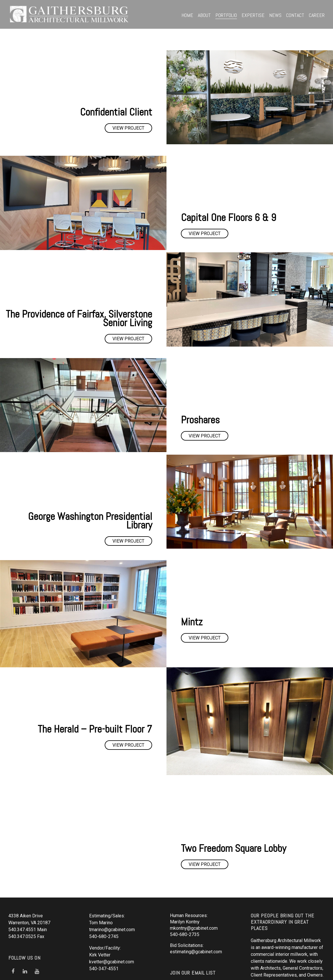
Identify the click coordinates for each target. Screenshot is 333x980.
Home (187, 15)
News (275, 15)
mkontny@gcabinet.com (194, 874)
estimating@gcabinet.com (196, 898)
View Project (128, 128)
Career (317, 15)
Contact (295, 15)
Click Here (183, 931)
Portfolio (226, 15)
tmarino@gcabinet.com (112, 876)
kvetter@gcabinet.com (112, 908)
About (204, 15)
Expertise (253, 15)
